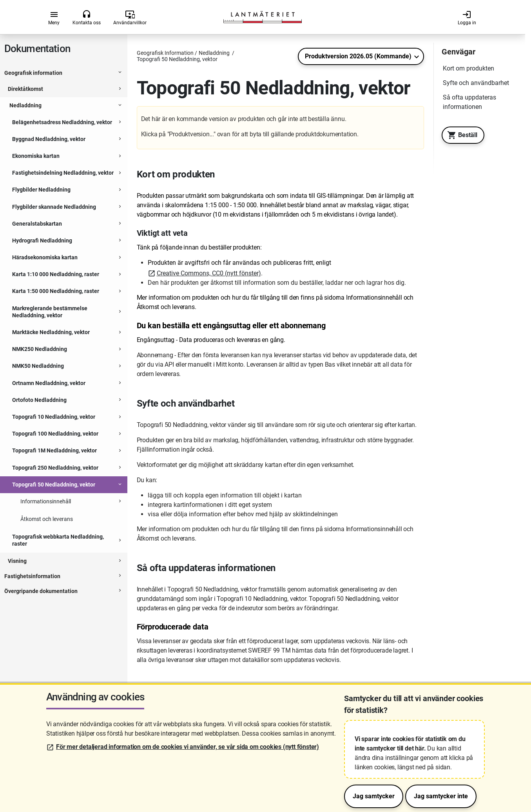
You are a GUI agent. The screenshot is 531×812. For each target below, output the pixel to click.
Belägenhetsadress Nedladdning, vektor (62, 122)
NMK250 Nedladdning (40, 349)
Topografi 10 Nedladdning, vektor (54, 417)
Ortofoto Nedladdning (39, 400)
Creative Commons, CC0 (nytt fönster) (209, 273)
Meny (54, 18)
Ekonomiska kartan (36, 156)
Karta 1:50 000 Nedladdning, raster (56, 291)
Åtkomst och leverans (47, 519)
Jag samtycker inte (441, 796)
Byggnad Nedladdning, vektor (49, 139)
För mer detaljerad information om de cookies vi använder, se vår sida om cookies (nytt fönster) (188, 747)
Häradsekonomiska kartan (45, 257)
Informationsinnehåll (46, 501)
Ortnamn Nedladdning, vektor (49, 383)
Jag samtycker (374, 796)
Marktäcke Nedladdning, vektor (51, 332)
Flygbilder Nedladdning (41, 190)
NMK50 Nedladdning (38, 366)
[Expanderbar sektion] (120, 73)
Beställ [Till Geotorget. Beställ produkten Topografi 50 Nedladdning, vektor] (460, 135)
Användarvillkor (130, 18)
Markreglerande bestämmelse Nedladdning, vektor (50, 312)
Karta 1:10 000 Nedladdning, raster (56, 274)
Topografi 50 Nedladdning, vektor (54, 485)
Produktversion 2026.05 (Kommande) (358, 56)
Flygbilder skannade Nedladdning (54, 207)
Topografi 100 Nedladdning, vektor (55, 434)
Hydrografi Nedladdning (42, 241)
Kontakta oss (87, 18)
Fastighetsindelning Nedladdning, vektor (63, 173)
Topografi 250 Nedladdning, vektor (55, 468)
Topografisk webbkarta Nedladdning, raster (58, 540)
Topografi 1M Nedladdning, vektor (54, 450)
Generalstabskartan (37, 224)
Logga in (467, 18)
